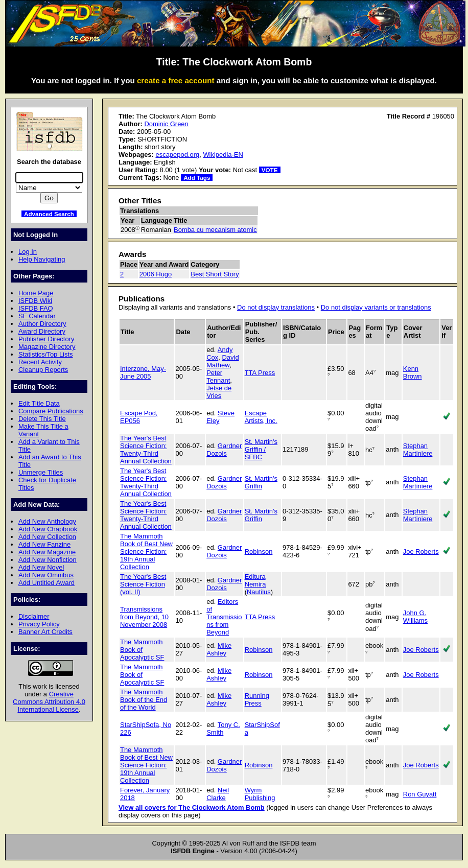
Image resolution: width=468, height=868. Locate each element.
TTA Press (260, 373)
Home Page (36, 293)
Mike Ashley (219, 649)
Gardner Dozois (224, 450)
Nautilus (259, 592)
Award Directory (42, 331)
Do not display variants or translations (376, 307)
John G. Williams (415, 617)
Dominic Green (166, 124)
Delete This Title (42, 419)
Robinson (259, 552)
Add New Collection (47, 537)
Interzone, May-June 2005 (143, 372)
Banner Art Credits (45, 632)
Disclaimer (34, 616)
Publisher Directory (46, 339)
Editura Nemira (255, 580)
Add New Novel (41, 567)
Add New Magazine (47, 552)
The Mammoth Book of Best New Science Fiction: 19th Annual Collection (146, 552)
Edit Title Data (39, 403)
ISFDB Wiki (35, 301)
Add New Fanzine (44, 544)
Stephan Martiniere (418, 450)
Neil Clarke (218, 794)
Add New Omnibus (46, 575)
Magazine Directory (47, 347)
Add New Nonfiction (48, 560)
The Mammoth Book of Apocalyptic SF (142, 650)
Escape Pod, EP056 (139, 417)
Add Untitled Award (46, 583)
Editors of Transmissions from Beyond (224, 617)
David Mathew (223, 361)
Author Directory (42, 324)
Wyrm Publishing (260, 794)
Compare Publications (51, 411)
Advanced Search (49, 214)
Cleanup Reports (43, 370)
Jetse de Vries (219, 392)
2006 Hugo (156, 274)
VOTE (270, 170)
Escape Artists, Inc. (261, 417)
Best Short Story (215, 274)
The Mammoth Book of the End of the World (144, 700)
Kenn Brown (413, 372)
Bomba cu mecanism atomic (215, 230)
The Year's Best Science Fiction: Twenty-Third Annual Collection (146, 450)
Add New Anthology (47, 521)
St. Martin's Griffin (261, 482)
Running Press (257, 699)
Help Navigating (42, 259)
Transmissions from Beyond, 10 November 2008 (144, 617)
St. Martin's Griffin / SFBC (261, 449)
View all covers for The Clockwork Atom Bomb (192, 807)
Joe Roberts (421, 552)
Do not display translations (276, 307)
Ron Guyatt (420, 794)
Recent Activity (40, 362)
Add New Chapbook (48, 529)
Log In (28, 252)
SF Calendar (37, 316)
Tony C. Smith (223, 729)
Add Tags (197, 178)
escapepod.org (177, 155)
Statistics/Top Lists (46, 354)
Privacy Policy (39, 624)
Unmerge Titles (41, 472)
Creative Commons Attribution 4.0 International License (49, 702)
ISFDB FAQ (36, 308)
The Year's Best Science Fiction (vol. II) (143, 584)
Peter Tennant (218, 377)
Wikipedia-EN (223, 155)
